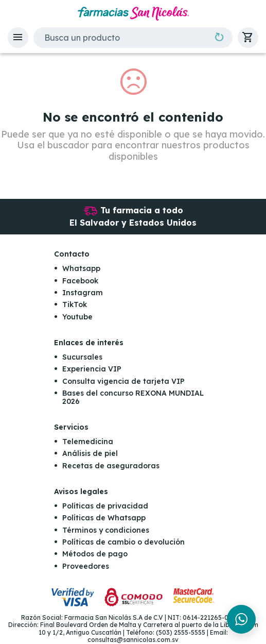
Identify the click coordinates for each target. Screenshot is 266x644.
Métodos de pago (95, 554)
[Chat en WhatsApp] (241, 619)
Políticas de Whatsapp (104, 518)
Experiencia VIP (92, 369)
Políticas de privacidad (105, 506)
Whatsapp (81, 268)
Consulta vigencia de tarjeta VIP (123, 381)
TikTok (75, 304)
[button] (18, 38)
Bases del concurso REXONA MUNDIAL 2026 (133, 397)
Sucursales (82, 357)
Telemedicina (88, 442)
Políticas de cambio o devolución (123, 542)
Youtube (77, 317)
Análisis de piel (90, 453)
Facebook (80, 281)
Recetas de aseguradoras (111, 466)
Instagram (83, 293)
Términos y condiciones (106, 530)
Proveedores (86, 566)
